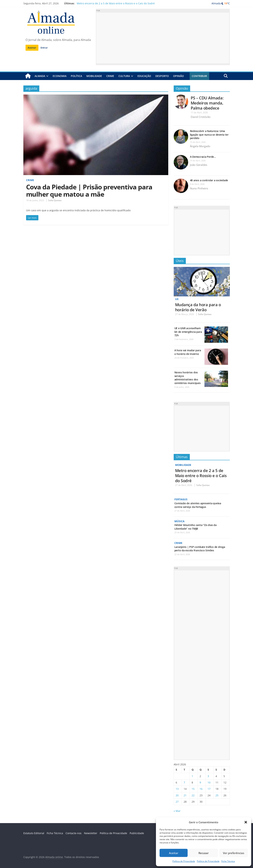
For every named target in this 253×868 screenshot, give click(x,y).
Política (76, 76)
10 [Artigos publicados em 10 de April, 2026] (209, 782)
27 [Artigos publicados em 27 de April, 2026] (177, 801)
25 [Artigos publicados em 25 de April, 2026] (217, 795)
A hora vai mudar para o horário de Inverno (188, 352)
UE (177, 299)
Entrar (44, 48)
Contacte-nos (74, 833)
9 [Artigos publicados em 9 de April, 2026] (200, 782)
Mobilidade (94, 76)
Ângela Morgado (200, 146)
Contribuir (199, 76)
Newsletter (91, 833)
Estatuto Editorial (34, 833)
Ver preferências (234, 853)
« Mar (177, 811)
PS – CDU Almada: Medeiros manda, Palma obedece (207, 103)
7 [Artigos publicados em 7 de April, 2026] (184, 782)
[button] (246, 822)
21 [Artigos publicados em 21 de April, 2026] (185, 795)
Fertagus (181, 499)
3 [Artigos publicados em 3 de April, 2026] (208, 776)
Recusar (204, 853)
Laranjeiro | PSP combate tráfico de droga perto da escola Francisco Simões (200, 548)
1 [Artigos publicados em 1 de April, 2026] (192, 776)
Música (179, 521)
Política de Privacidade (184, 861)
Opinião (178, 76)
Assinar (32, 48)
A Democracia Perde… (203, 157)
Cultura (124, 76)
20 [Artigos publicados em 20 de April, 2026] (177, 795)
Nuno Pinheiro (199, 188)
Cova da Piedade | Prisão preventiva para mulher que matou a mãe (89, 191)
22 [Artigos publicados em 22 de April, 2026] (193, 795)
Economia (60, 76)
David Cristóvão (201, 117)
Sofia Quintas (55, 200)
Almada (40, 76)
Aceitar (174, 853)
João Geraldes (199, 165)
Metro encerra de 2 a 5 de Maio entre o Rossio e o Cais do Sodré (116, 3)
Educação (144, 76)
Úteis (180, 261)
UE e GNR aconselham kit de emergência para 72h (188, 332)
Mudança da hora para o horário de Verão (198, 307)
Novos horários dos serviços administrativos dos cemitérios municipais (188, 378)
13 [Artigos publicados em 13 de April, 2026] (177, 789)
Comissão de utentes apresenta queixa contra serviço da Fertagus (198, 505)
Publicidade (137, 833)
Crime (110, 76)
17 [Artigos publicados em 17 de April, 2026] (209, 789)
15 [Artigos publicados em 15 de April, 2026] (193, 789)
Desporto (162, 76)
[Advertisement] (163, 38)
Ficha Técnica (228, 861)
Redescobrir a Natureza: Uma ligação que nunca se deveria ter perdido (209, 135)
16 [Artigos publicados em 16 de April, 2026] (201, 789)
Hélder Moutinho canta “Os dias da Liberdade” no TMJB (195, 527)
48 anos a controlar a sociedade (209, 180)
